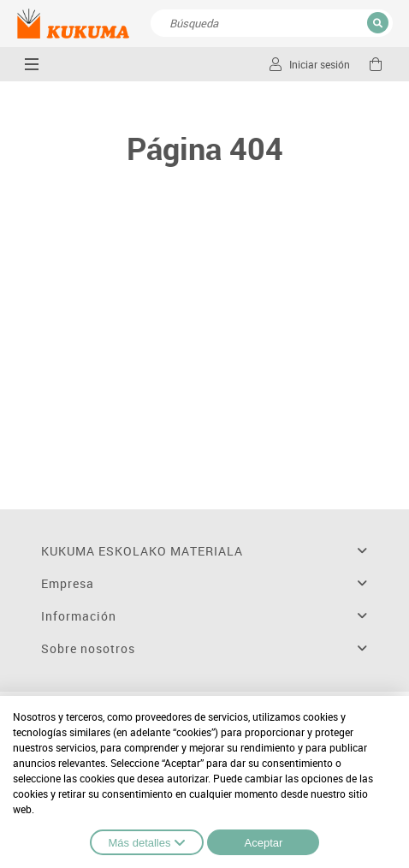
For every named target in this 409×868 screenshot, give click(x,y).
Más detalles (147, 842)
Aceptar (264, 843)
